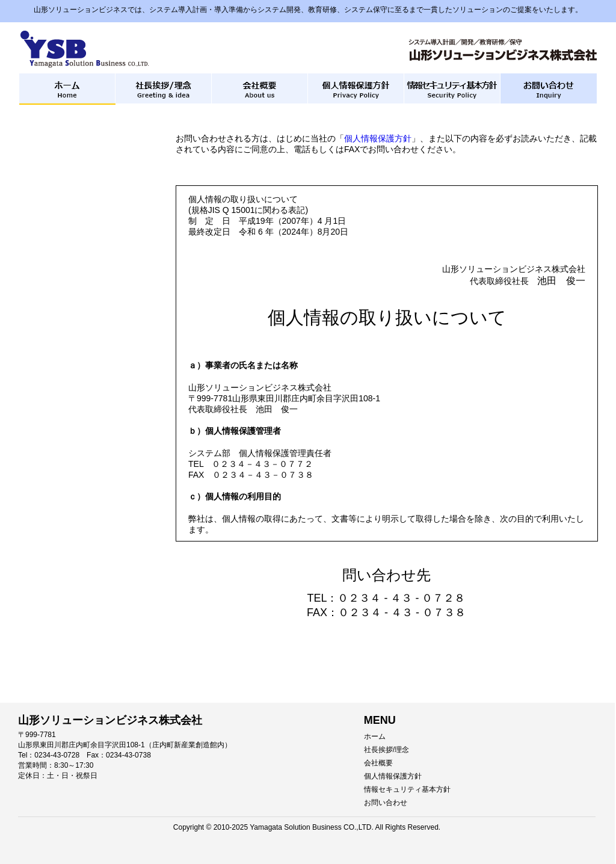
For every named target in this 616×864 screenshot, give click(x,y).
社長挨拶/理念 (387, 750)
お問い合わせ (386, 803)
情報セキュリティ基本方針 (407, 789)
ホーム (375, 736)
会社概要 (378, 763)
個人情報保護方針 (378, 138)
